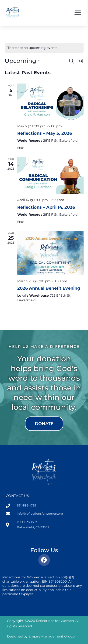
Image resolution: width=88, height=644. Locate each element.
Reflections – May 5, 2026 (45, 133)
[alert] (44, 48)
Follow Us (44, 550)
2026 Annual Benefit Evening (49, 288)
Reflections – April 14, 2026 (46, 207)
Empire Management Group (51, 636)
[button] (78, 13)
